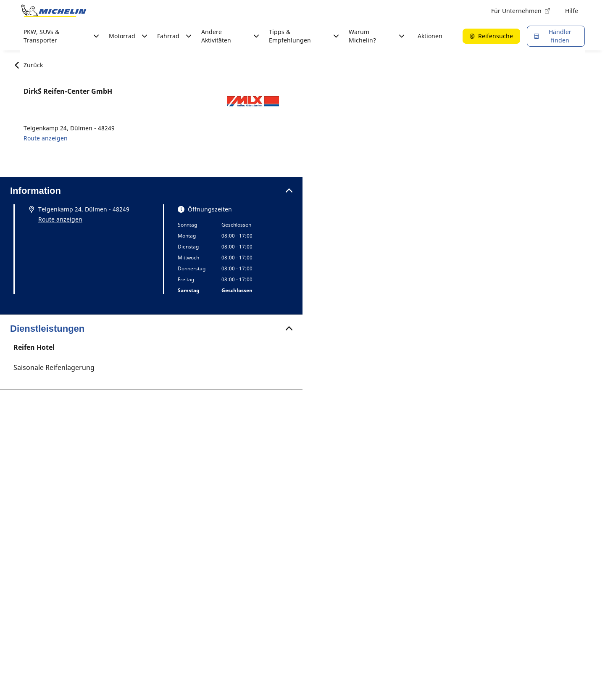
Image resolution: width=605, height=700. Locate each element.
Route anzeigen (46, 138)
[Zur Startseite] (54, 11)
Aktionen (430, 36)
